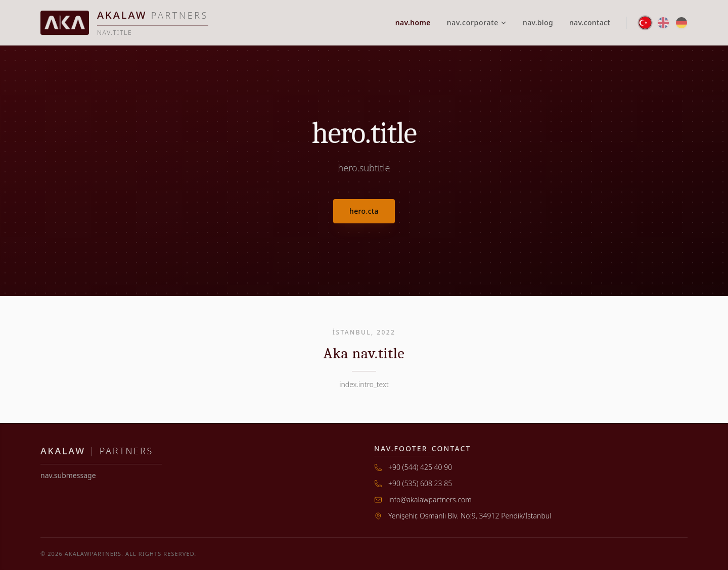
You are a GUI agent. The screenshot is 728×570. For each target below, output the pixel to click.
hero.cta (364, 211)
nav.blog (538, 22)
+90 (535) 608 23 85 (420, 483)
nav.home (413, 22)
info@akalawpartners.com (430, 500)
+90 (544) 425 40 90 (420, 467)
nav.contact (590, 22)
